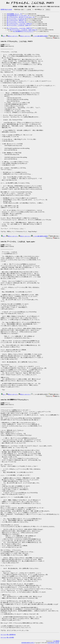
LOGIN (10, 9)
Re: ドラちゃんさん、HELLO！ (16, 20)
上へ (3, 36)
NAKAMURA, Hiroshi (53, 643)
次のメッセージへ (24, 36)
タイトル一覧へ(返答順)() (8, 635)
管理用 (2, 9)
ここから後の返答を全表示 (39, 36)
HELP (6, 9)
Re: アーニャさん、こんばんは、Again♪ (18, 25)
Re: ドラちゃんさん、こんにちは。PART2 (19, 24)
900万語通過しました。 (14, 14)
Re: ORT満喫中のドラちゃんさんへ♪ (23, 31)
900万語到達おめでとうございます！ (17, 16)
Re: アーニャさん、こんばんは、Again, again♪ (23, 30)
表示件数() (38, 9)
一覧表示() (17, 9)
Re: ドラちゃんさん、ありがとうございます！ (20, 17)
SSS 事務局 (56, 641)
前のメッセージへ (12, 36)
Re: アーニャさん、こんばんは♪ (16, 19)
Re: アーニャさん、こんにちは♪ (16, 22)
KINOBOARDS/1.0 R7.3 (28, 643)
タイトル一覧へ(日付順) (7, 637)
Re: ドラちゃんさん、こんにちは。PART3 (19, 28)
